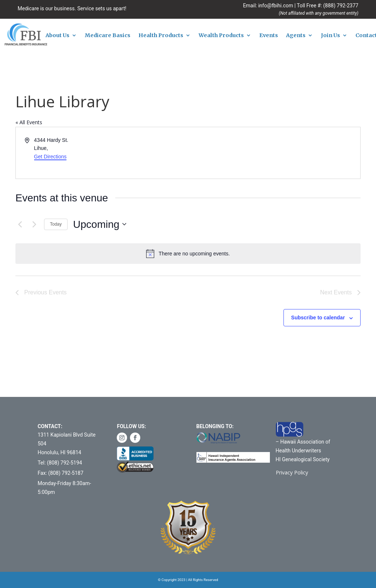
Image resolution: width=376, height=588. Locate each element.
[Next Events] (34, 224)
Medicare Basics (108, 36)
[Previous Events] (20, 224)
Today (56, 224)
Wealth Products (221, 36)
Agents (296, 36)
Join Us (330, 36)
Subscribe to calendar (318, 318)
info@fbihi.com (276, 6)
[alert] (188, 254)
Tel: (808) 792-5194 (60, 463)
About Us (57, 36)
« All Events (29, 122)
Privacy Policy (292, 472)
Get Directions (50, 157)
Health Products (161, 36)
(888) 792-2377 (341, 6)
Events (269, 36)
